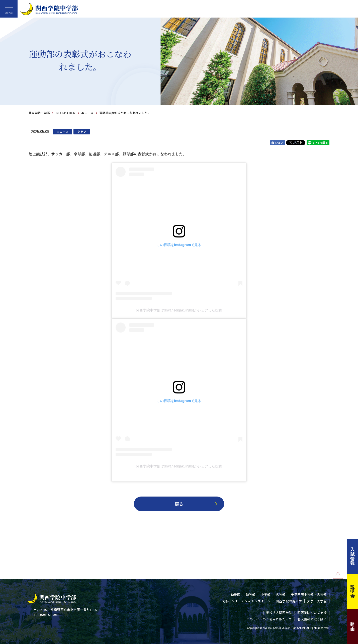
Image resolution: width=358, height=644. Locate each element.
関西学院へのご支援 (312, 613)
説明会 (352, 591)
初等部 (251, 594)
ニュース (87, 113)
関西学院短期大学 (289, 601)
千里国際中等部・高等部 (309, 594)
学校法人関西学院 (279, 613)
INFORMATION (65, 113)
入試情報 (352, 556)
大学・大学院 (317, 601)
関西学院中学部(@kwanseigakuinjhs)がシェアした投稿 (179, 310)
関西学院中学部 (39, 113)
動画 (352, 626)
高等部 (281, 594)
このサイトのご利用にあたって (269, 619)
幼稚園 (236, 594)
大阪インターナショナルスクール (246, 601)
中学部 (266, 594)
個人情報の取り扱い (312, 619)
